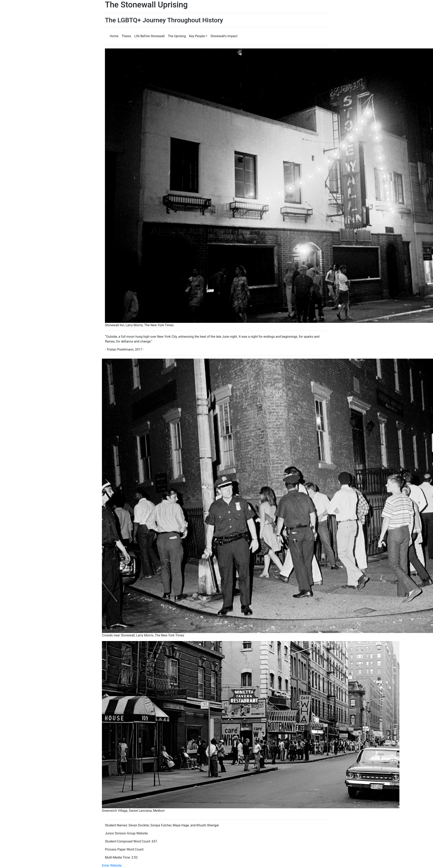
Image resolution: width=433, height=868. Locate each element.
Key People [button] (197, 36)
